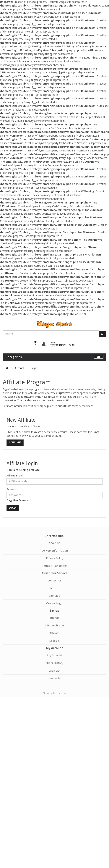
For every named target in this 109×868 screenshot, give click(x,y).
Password (12, 489)
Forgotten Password (18, 500)
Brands (55, 618)
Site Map (54, 596)
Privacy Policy (55, 558)
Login (34, 368)
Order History (54, 663)
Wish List (55, 671)
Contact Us (54, 581)
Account (19, 368)
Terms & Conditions (55, 566)
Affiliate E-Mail (15, 476)
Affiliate (54, 633)
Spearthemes (59, 693)
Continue (15, 442)
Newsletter (55, 678)
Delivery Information (55, 551)
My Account (55, 655)
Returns (54, 588)
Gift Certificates (54, 625)
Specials (54, 641)
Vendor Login (55, 603)
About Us (55, 543)
